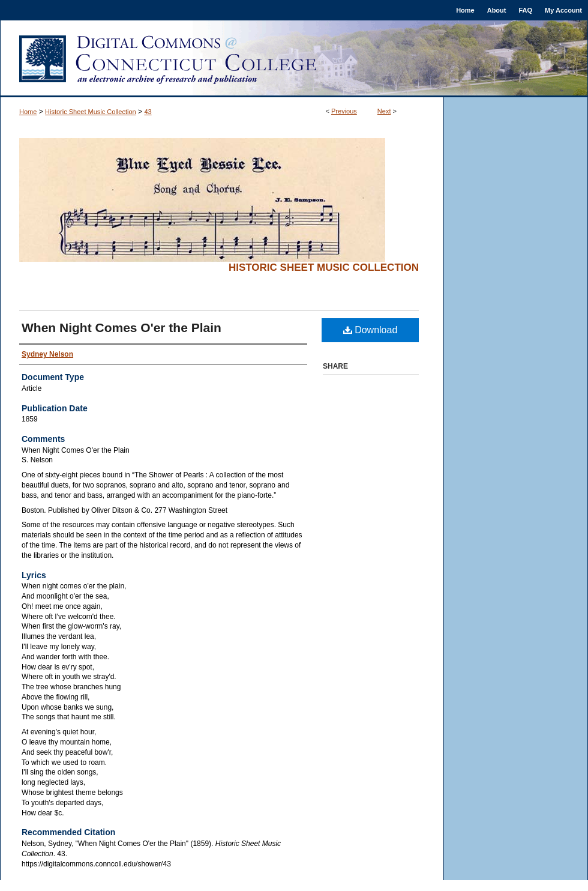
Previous (344, 111)
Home (28, 112)
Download (370, 330)
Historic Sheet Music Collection (91, 112)
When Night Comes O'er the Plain (121, 328)
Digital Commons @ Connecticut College (294, 59)
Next (384, 111)
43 (148, 112)
